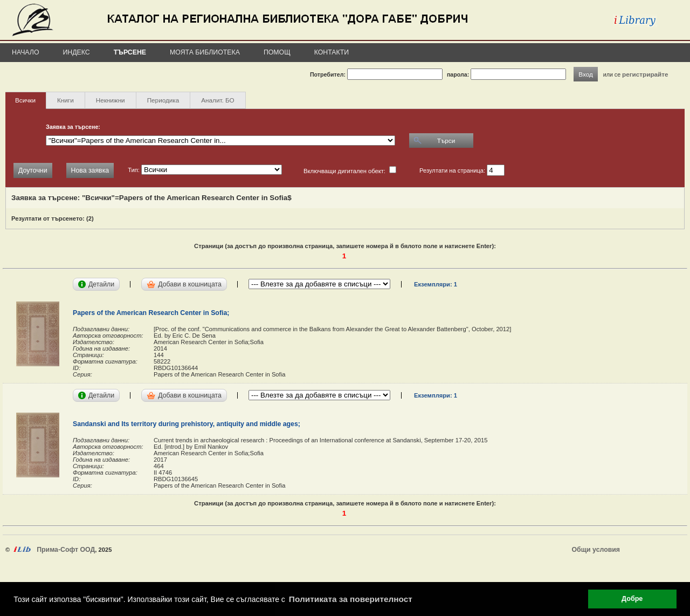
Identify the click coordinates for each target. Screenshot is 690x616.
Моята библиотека (205, 52)
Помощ (277, 52)
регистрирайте (645, 74)
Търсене (130, 52)
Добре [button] (632, 599)
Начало (26, 52)
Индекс (77, 52)
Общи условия (596, 550)
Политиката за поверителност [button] (351, 599)
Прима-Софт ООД (66, 550)
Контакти (332, 52)
